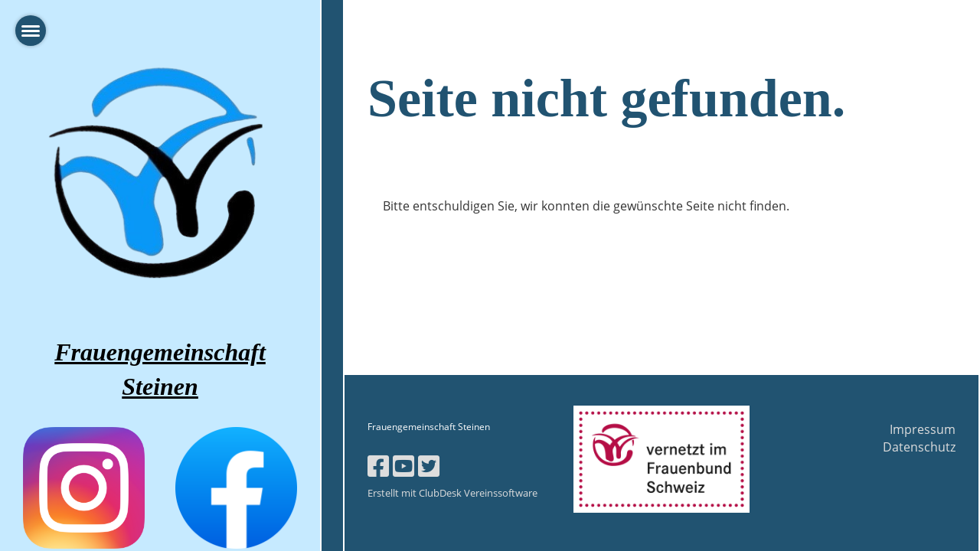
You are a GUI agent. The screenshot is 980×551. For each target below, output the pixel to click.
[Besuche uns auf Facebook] (378, 466)
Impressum (923, 429)
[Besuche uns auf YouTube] (403, 466)
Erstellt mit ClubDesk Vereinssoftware (452, 493)
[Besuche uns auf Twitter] (429, 466)
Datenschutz (919, 447)
